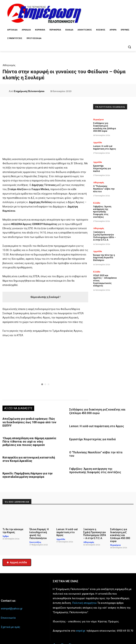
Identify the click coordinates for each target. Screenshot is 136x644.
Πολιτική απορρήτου (84, 600)
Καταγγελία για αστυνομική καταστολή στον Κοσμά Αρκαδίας (28, 458)
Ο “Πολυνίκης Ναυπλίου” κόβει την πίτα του (97, 451)
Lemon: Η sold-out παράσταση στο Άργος (96, 426)
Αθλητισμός (9, 65)
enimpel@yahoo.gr (12, 606)
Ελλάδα (97, 201)
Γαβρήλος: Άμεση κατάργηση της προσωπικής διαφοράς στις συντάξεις (94, 466)
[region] (45, 368)
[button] (129, 47)
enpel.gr (81, 628)
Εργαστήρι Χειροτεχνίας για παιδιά (92, 438)
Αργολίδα (97, 141)
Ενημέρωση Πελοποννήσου (29, 91)
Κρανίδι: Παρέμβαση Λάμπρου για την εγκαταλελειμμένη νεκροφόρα (26, 473)
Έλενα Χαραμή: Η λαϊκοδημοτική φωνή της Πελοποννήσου (39, 531)
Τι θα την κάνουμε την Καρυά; (12, 529)
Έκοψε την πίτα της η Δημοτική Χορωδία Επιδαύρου (103, 250)
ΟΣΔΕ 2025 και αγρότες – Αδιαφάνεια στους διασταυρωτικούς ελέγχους (105, 271)
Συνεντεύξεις (35, 540)
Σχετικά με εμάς (11, 624)
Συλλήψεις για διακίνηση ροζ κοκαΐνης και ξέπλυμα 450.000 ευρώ (96, 411)
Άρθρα (5, 534)
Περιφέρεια (98, 119)
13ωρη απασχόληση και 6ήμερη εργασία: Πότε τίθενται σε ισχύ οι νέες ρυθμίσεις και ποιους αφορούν (29, 441)
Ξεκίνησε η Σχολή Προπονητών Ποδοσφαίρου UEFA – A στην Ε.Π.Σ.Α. (104, 230)
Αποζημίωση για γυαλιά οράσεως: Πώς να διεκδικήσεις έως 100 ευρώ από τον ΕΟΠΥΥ (30, 422)
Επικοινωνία (8, 615)
